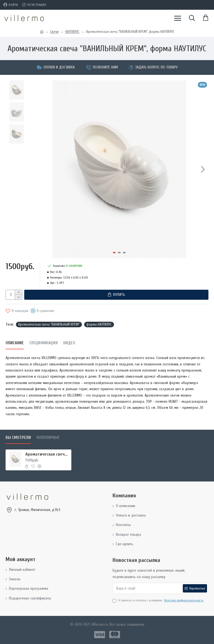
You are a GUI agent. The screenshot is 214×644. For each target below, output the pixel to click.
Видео (69, 343)
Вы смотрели (18, 438)
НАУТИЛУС (72, 32)
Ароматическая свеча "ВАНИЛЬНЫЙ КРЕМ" (49, 324)
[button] (203, 169)
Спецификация (43, 343)
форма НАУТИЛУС (99, 324)
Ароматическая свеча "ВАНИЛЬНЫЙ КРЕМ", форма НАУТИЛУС (48, 454)
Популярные (48, 438)
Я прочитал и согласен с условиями (158, 601)
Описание (15, 343)
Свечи (54, 32)
